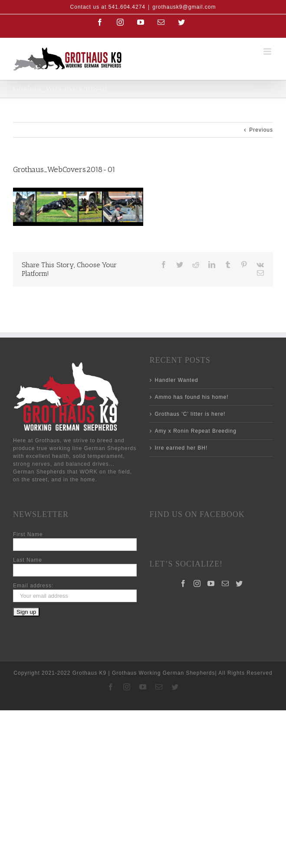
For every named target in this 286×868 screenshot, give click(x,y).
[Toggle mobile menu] (268, 51)
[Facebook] (183, 583)
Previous (261, 130)
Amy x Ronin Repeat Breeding (196, 431)
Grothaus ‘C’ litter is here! (190, 414)
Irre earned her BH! (181, 448)
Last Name (28, 560)
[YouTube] (211, 583)
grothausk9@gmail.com (184, 7)
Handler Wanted (177, 380)
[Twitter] (239, 583)
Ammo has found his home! (192, 397)
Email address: (33, 586)
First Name (28, 534)
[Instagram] (197, 583)
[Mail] (225, 583)
